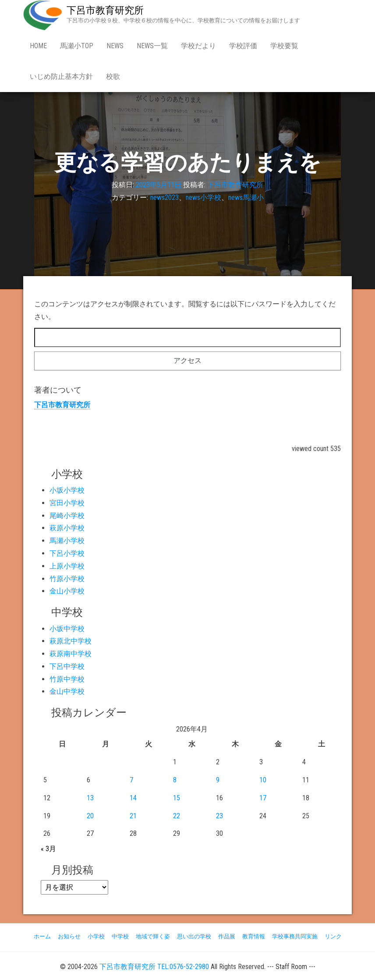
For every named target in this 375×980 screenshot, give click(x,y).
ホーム (42, 936)
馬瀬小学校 (67, 541)
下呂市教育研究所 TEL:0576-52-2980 (154, 967)
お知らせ (69, 936)
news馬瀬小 (246, 197)
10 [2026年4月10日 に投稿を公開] (263, 780)
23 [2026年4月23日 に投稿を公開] (219, 816)
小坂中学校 (67, 629)
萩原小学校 (67, 528)
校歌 (113, 76)
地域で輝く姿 (153, 936)
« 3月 (48, 849)
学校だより (198, 46)
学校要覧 (284, 46)
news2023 (165, 197)
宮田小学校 (67, 503)
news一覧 (152, 46)
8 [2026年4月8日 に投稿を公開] (175, 780)
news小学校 (203, 197)
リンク (333, 936)
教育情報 (254, 936)
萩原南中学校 (71, 654)
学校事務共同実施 (295, 936)
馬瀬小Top (77, 46)
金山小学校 (67, 591)
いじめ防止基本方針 (61, 76)
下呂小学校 (67, 553)
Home (38, 46)
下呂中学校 (67, 666)
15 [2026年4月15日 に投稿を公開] (177, 798)
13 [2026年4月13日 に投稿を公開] (90, 798)
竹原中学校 (67, 679)
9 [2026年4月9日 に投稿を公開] (218, 780)
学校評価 (243, 46)
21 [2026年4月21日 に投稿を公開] (133, 816)
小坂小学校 (67, 490)
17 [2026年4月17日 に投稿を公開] (263, 798)
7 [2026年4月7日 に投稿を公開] (131, 780)
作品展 (227, 936)
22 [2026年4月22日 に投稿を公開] (177, 816)
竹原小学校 (67, 579)
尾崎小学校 (67, 516)
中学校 (120, 936)
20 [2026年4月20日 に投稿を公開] (90, 816)
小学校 (96, 936)
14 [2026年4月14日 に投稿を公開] (133, 798)
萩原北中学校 (71, 641)
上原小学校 (67, 566)
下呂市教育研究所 (105, 10)
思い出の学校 (194, 936)
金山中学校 (67, 691)
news (115, 46)
